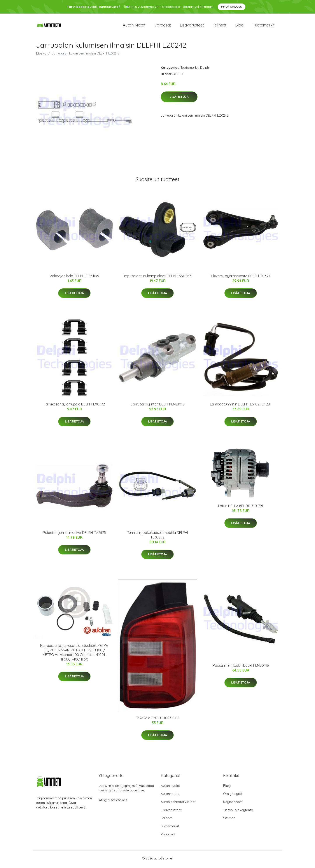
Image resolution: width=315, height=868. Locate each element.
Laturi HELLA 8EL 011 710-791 (241, 508)
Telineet (220, 26)
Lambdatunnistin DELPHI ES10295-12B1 (241, 407)
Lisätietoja (179, 99)
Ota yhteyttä (233, 796)
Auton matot (134, 26)
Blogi (240, 26)
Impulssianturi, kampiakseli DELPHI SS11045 (157, 278)
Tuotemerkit (264, 26)
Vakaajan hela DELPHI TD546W (74, 278)
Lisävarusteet (192, 26)
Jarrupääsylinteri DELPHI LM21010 (158, 407)
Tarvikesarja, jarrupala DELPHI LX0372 (74, 407)
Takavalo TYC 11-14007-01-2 (157, 720)
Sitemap (229, 820)
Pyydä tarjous (232, 7)
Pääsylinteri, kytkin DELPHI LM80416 (241, 668)
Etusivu (41, 55)
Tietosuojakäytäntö (238, 812)
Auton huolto (171, 788)
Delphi (205, 70)
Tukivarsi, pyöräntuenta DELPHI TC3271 (241, 278)
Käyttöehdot (233, 804)
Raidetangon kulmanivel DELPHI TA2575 (74, 535)
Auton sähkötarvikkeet (178, 804)
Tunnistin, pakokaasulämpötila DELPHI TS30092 (158, 537)
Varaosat (163, 26)
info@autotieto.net (113, 802)
